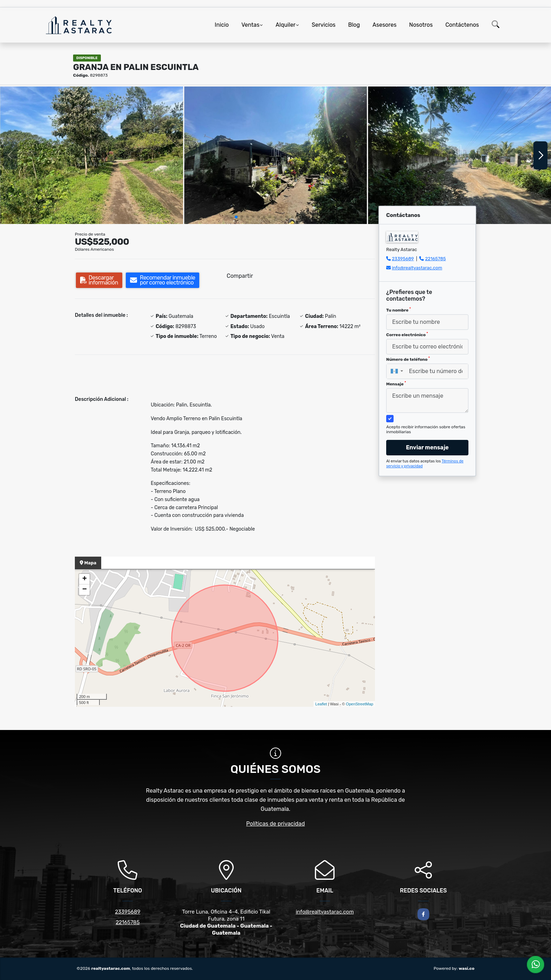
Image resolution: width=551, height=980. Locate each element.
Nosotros (421, 25)
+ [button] (85, 579)
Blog (354, 25)
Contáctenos (462, 25)
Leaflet (321, 704)
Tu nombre (398, 310)
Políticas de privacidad (276, 824)
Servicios (324, 25)
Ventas (250, 25)
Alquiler (286, 25)
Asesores (384, 25)
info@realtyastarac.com (417, 268)
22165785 (436, 259)
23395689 (403, 259)
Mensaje (396, 384)
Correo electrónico (407, 334)
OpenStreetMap (359, 704)
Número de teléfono (408, 359)
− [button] (85, 590)
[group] (92, 155)
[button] (236, 217)
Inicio (222, 25)
